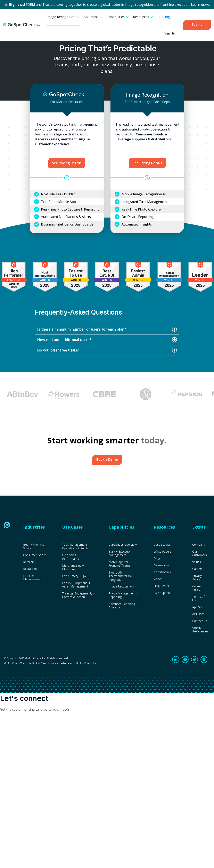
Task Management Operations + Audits (75, 546)
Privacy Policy (197, 578)
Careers (197, 569)
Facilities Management (32, 578)
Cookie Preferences (200, 629)
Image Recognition (121, 586)
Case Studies (162, 545)
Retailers (29, 562)
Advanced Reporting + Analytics (123, 606)
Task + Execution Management (120, 553)
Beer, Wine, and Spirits (34, 546)
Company (199, 545)
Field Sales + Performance (71, 557)
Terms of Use (198, 598)
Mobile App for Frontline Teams (120, 564)
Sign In (170, 33)
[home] (22, 25)
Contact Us (200, 621)
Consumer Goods (35, 555)
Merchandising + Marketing (73, 567)
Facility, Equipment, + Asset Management (76, 585)
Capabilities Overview (123, 545)
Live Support (162, 593)
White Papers (163, 552)
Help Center (162, 586)
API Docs (198, 614)
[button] (63, 17)
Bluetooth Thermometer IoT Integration (121, 576)
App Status (199, 607)
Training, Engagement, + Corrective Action (78, 595)
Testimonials (162, 572)
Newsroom (161, 565)
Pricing (165, 17)
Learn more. (200, 5)
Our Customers (200, 553)
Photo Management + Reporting (123, 595)
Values (197, 562)
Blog (157, 558)
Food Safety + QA (74, 576)
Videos (158, 579)
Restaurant (30, 569)
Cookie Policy (197, 588)
